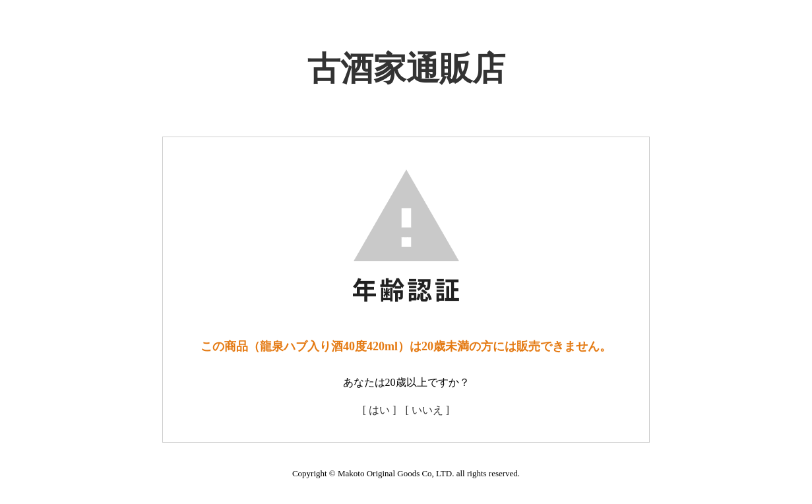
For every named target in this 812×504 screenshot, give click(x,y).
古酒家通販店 (406, 69)
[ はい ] (380, 410)
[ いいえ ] (428, 410)
